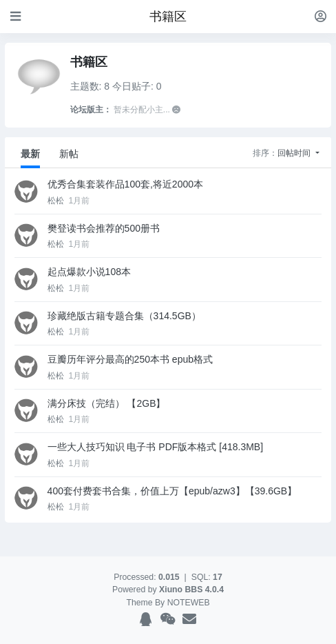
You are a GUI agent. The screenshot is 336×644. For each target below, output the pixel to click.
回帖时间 (295, 153)
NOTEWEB (189, 603)
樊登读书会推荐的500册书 (104, 228)
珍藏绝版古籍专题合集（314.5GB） (124, 316)
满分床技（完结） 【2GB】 (107, 403)
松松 (57, 201)
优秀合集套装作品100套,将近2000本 (125, 184)
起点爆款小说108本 (89, 272)
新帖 (69, 154)
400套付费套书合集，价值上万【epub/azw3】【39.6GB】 (172, 491)
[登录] (321, 16)
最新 (30, 154)
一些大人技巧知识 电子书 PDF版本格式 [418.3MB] (155, 447)
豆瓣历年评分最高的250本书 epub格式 (130, 359)
